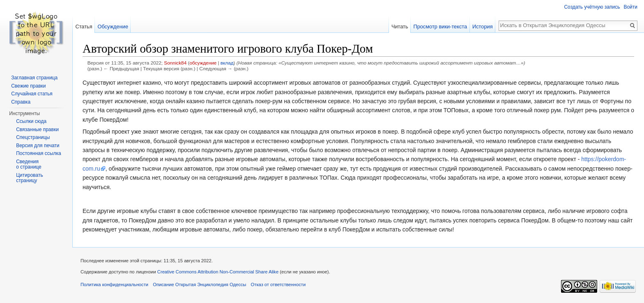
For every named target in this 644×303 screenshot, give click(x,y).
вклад (227, 63)
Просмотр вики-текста (440, 27)
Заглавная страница (34, 78)
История (483, 27)
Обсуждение (113, 27)
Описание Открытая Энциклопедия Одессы (199, 284)
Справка (21, 102)
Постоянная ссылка (38, 153)
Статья (84, 27)
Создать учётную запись (592, 7)
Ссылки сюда (31, 121)
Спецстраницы (33, 137)
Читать (400, 27)
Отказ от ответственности (278, 284)
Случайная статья (32, 94)
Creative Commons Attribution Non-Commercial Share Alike (218, 272)
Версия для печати (38, 146)
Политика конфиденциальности (114, 284)
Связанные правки (37, 130)
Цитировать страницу (30, 178)
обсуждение (203, 63)
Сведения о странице (29, 164)
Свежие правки (28, 86)
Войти (630, 7)
